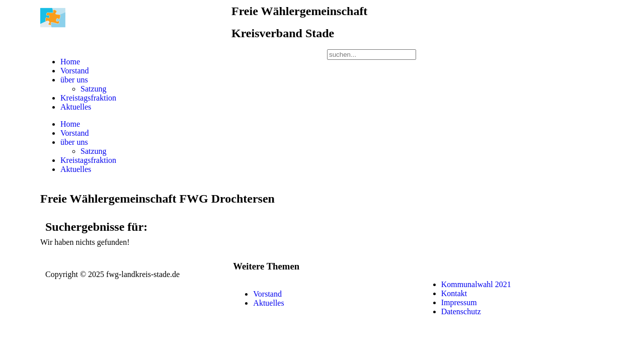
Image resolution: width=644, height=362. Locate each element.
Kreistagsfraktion (88, 98)
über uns (74, 80)
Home (70, 62)
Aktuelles (76, 107)
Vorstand (75, 71)
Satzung (94, 89)
